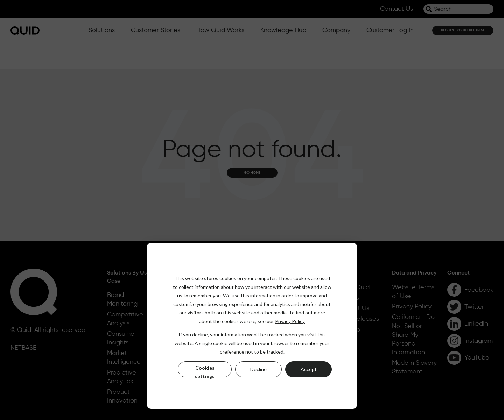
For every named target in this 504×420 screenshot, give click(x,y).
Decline (258, 369)
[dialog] (252, 326)
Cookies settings (205, 371)
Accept (309, 369)
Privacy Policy (290, 321)
